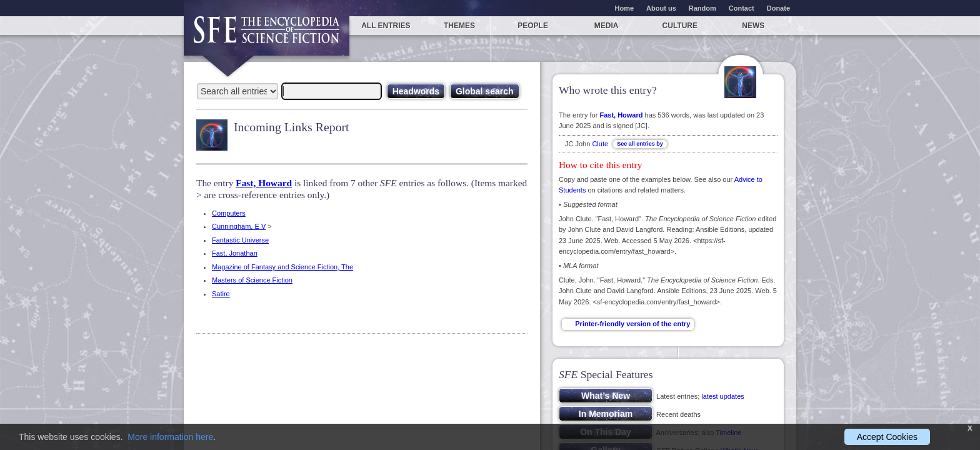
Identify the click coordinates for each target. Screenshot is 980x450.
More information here (170, 437)
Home (625, 8)
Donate (778, 8)
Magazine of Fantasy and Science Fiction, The (282, 267)
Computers (229, 213)
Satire (221, 294)
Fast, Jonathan (235, 253)
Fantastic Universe (240, 240)
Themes (459, 26)
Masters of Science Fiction (252, 280)
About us (661, 8)
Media (607, 26)
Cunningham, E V (239, 226)
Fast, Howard (264, 183)
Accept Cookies (887, 437)
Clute (600, 144)
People (533, 26)
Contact (742, 8)
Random (702, 8)
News (753, 26)
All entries (386, 26)
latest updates (723, 396)
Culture (680, 26)
